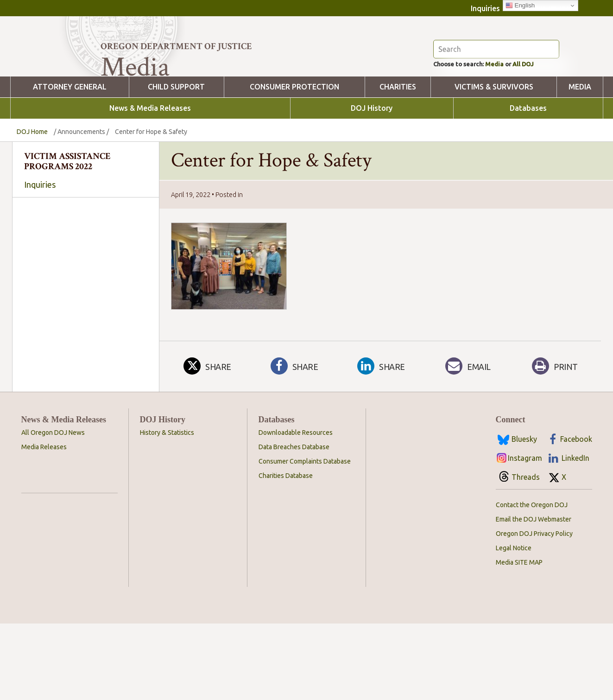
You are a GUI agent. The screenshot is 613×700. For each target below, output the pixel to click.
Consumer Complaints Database (305, 538)
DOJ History (372, 159)
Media (508, 114)
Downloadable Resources (296, 509)
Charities (398, 138)
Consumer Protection (294, 138)
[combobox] (83, 318)
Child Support (176, 138)
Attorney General (70, 138)
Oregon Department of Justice (176, 46)
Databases (528, 159)
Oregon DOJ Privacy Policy (534, 610)
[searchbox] (83, 318)
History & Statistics (167, 509)
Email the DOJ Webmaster (534, 596)
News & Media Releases (150, 159)
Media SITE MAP (519, 639)
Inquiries (485, 8)
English (520, 6)
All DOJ (543, 114)
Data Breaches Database (294, 523)
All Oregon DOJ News (53, 509)
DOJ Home (32, 183)
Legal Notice (514, 624)
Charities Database (286, 552)
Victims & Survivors (494, 138)
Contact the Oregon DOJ (532, 581)
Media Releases (44, 523)
